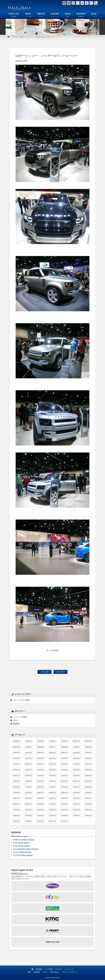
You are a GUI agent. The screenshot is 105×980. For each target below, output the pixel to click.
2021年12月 (64, 781)
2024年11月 (64, 753)
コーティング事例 (20, 717)
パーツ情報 (49, 969)
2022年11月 (16, 775)
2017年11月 (64, 821)
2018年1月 (40, 821)
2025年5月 (76, 747)
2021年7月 (40, 787)
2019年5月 (16, 810)
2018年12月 (76, 810)
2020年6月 (28, 798)
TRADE (68, 15)
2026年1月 (64, 741)
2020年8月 (88, 793)
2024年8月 (16, 758)
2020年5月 (40, 798)
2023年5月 (28, 770)
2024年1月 (16, 764)
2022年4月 (16, 781)
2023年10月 (52, 764)
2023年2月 (64, 770)
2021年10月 (88, 781)
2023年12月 (28, 764)
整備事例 (16, 724)
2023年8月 (76, 764)
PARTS (28, 15)
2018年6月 (64, 815)
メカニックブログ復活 (21, 700)
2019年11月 (28, 804)
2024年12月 (52, 753)
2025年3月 (16, 753)
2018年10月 (16, 815)
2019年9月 (52, 804)
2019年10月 (40, 804)
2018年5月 (76, 815)
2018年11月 (88, 810)
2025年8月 (40, 747)
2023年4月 (40, 770)
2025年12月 (76, 741)
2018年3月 (16, 821)
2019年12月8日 (22, 61)
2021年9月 (16, 787)
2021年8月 (28, 787)
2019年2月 (52, 810)
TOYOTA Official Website (23, 855)
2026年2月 (52, 741)
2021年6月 (52, 787)
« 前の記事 (44, 672)
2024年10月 (76, 753)
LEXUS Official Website (22, 852)
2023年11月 (40, 764)
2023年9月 (64, 764)
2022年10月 (28, 775)
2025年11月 (88, 741)
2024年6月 (40, 758)
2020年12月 (40, 793)
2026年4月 (28, 741)
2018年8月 (40, 815)
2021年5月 (64, 787)
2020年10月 (64, 793)
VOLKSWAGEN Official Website (26, 849)
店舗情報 (37, 972)
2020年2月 (76, 798)
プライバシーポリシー (70, 972)
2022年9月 (40, 775)
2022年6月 (76, 775)
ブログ (15, 37)
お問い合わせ (55, 972)
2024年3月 (76, 758)
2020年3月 (64, 798)
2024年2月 (88, 758)
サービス (58, 969)
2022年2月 (40, 781)
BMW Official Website (22, 843)
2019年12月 (16, 804)
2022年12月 (88, 770)
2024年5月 (52, 758)
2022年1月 (52, 781)
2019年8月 (64, 804)
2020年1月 (88, 798)
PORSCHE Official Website (24, 840)
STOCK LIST (14, 15)
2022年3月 (28, 781)
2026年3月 (40, 741)
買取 (29, 972)
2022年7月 (64, 775)
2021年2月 (16, 793)
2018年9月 (28, 815)
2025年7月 (52, 747)
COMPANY (81, 15)
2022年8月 (52, 775)
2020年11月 (52, 793)
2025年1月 (40, 753)
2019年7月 (76, 804)
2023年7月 (88, 764)
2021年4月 (76, 787)
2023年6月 (16, 770)
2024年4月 (64, 758)
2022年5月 (88, 775)
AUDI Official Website (21, 846)
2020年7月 (16, 798)
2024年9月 (88, 753)
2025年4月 (88, 747)
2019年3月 (40, 810)
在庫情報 (39, 969)
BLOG (94, 15)
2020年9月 (76, 793)
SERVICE (41, 15)
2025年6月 (64, 747)
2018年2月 (28, 821)
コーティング (69, 969)
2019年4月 (28, 810)
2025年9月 (28, 747)
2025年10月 (16, 747)
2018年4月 (88, 815)
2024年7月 (28, 758)
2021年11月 (76, 781)
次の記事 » (60, 672)
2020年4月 (52, 798)
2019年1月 (64, 810)
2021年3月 (88, 787)
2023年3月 (52, 770)
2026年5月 (16, 741)
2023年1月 (76, 770)
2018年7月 (52, 815)
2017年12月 (52, 821)
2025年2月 (28, 753)
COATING (55, 15)
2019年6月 (88, 804)
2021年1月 (28, 793)
